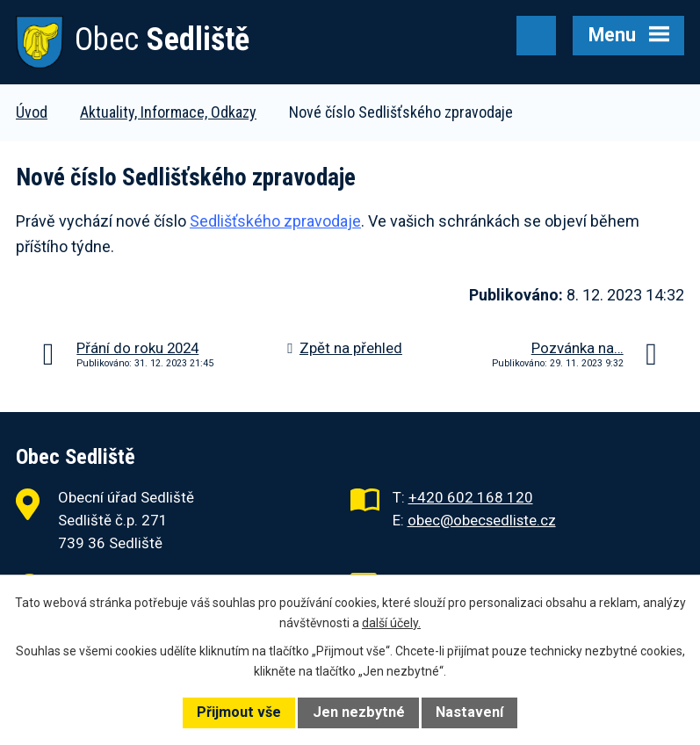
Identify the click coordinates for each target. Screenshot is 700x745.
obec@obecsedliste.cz (482, 520)
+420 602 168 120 (471, 497)
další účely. (391, 623)
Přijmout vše (239, 712)
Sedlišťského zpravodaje (275, 221)
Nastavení (469, 712)
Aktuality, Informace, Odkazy (168, 112)
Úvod (32, 112)
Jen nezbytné (359, 712)
